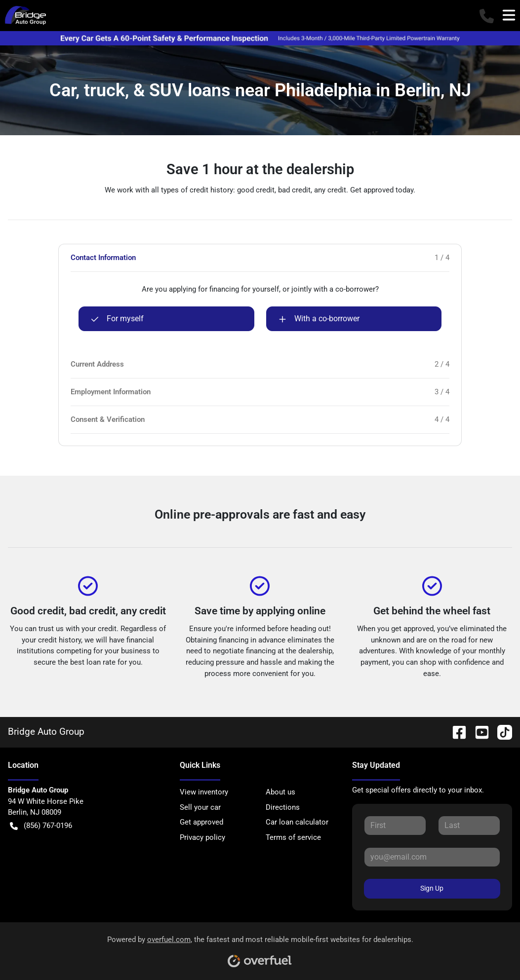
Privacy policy (202, 837)
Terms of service (293, 837)
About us (280, 792)
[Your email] (432, 857)
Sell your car (200, 807)
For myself (117, 319)
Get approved (201, 822)
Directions (283, 807)
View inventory (204, 792)
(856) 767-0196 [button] (41, 826)
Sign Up (432, 888)
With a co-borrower (319, 319)
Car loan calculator (297, 822)
